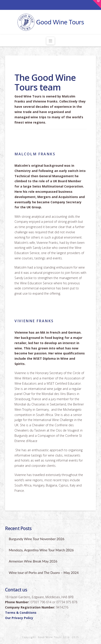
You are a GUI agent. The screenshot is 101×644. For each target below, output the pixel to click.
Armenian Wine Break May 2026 (33, 561)
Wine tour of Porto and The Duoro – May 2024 (44, 573)
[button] (51, 41)
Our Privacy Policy (19, 618)
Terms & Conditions (21, 613)
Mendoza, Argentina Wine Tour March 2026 (41, 550)
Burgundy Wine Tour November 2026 (37, 539)
